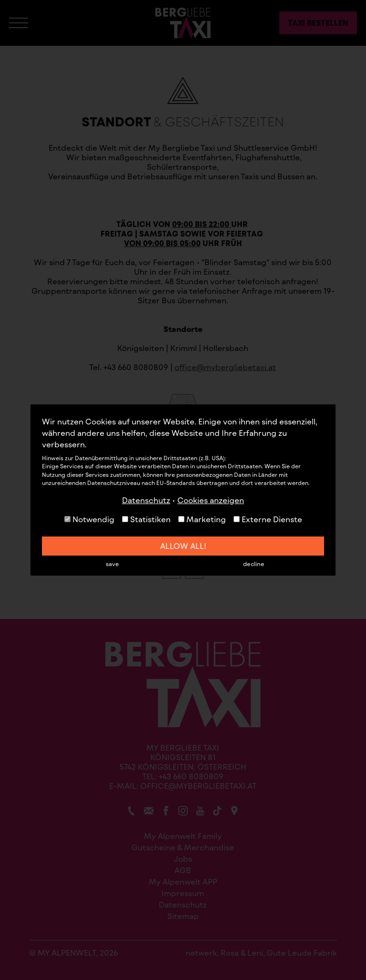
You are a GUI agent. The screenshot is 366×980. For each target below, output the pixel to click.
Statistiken (146, 519)
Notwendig (89, 519)
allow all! (183, 546)
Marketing (202, 519)
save (112, 564)
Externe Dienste (268, 519)
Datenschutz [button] (146, 500)
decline (254, 564)
